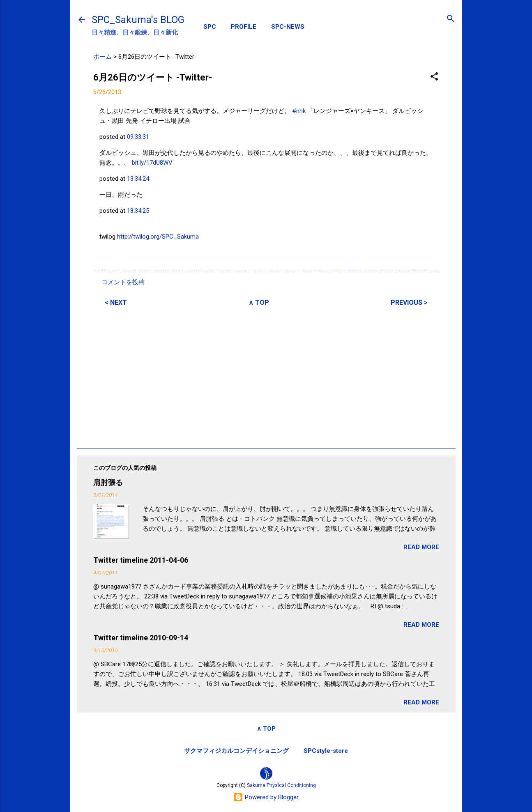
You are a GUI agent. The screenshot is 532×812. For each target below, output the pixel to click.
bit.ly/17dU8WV (152, 163)
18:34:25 (138, 211)
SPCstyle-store (326, 751)
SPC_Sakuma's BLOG (138, 20)
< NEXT (116, 302)
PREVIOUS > (409, 302)
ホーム (102, 57)
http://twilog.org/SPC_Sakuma (158, 237)
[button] (434, 77)
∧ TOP (259, 302)
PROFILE (244, 27)
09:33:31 (138, 137)
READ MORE (421, 547)
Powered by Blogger (266, 797)
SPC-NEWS (288, 27)
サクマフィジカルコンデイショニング (236, 751)
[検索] (451, 19)
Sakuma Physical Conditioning (281, 785)
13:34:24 (138, 179)
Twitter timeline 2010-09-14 (141, 638)
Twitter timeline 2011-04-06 (141, 560)
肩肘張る (108, 482)
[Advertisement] (266, 376)
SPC (210, 27)
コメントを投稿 (123, 282)
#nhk (299, 111)
